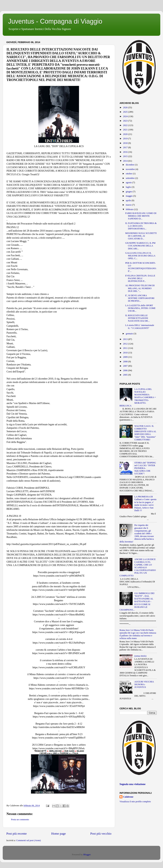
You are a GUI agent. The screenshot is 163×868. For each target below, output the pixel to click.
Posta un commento (20, 820)
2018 (126, 143)
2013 (126, 339)
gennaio (130, 334)
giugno (129, 192)
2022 (126, 125)
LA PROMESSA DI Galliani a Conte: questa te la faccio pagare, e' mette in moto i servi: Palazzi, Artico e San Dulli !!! (145, 504)
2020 (126, 134)
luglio (129, 187)
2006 (126, 370)
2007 (126, 366)
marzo (129, 205)
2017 (126, 147)
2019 (126, 139)
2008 (126, 362)
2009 (126, 357)
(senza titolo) (140, 656)
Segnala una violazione (132, 784)
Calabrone (128, 797)
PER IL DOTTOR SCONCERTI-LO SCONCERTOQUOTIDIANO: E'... (141, 267)
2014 (126, 161)
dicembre (130, 165)
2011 (126, 348)
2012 (126, 344)
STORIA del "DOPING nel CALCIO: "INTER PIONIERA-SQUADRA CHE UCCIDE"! (145, 468)
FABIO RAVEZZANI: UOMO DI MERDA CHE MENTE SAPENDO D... (141, 216)
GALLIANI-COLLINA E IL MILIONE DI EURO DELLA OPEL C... (140, 256)
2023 (126, 121)
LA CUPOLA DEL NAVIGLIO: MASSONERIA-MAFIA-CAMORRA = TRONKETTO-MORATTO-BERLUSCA (138, 397)
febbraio (130, 209)
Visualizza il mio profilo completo (135, 802)
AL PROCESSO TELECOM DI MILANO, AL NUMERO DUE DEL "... (140, 288)
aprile (129, 200)
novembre (131, 169)
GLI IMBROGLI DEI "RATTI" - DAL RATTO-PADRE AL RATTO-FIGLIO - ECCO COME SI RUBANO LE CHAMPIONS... (137, 602)
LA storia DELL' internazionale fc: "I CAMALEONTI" (140, 327)
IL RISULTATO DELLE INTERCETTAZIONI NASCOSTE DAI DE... (137, 318)
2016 (126, 152)
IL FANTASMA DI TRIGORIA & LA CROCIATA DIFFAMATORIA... (141, 226)
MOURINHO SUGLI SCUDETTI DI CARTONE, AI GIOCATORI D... (141, 236)
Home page (59, 833)
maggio (130, 196)
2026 (126, 108)
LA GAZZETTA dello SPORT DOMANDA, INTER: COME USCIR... (140, 308)
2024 (126, 116)
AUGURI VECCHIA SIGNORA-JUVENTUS (144, 684)
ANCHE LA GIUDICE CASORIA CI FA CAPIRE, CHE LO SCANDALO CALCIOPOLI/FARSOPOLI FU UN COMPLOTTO (138, 568)
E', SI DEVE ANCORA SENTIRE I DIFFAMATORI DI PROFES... (140, 298)
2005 (126, 375)
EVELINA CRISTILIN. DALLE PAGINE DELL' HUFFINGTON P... (140, 278)
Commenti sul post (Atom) (29, 840)
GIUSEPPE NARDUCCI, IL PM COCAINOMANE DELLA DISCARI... (140, 246)
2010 (126, 353)
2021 (126, 130)
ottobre (129, 174)
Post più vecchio (101, 833)
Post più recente (17, 833)
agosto (129, 182)
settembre (131, 178)
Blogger (87, 855)
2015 (126, 156)
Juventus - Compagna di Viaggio (55, 21)
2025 (126, 112)
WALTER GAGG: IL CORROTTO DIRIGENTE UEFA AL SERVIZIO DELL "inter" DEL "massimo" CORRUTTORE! (145, 433)
